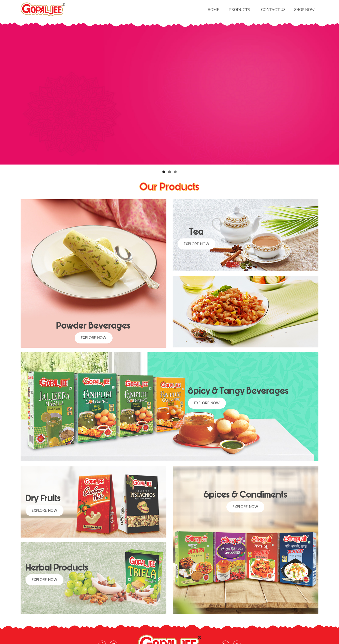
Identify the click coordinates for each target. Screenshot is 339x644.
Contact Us (273, 10)
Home (213, 10)
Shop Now (304, 10)
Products (240, 10)
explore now (94, 338)
